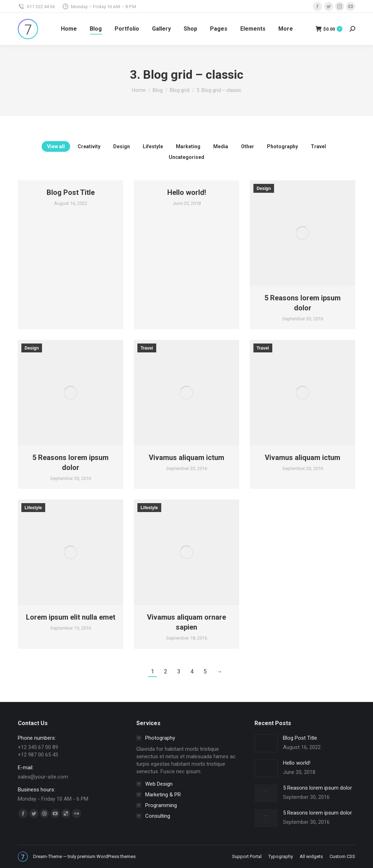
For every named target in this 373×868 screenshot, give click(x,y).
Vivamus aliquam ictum (186, 458)
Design (122, 146)
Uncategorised (186, 157)
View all (56, 146)
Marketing (188, 146)
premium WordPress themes (106, 856)
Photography (282, 146)
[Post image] (266, 743)
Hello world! (187, 192)
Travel (318, 146)
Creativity (89, 146)
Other (248, 146)
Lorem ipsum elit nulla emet (71, 617)
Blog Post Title (71, 192)
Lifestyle (153, 146)
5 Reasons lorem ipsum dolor (317, 788)
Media (221, 146)
